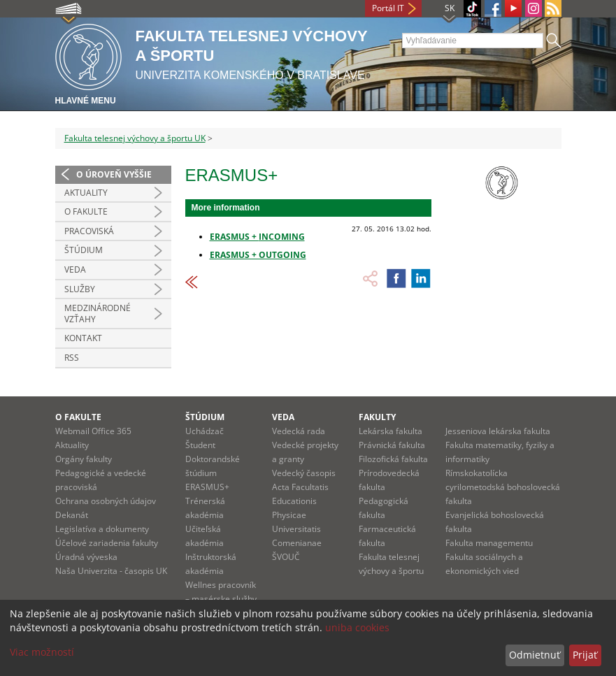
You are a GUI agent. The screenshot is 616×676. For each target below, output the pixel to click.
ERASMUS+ (207, 487)
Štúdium (84, 250)
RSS (72, 358)
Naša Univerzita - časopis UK (111, 571)
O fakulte (78, 417)
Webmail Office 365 (93, 431)
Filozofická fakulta (393, 459)
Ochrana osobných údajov (106, 501)
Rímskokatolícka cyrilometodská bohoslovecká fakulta (503, 487)
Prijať (585, 655)
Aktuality (86, 193)
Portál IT (388, 8)
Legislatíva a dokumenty (102, 529)
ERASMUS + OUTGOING (258, 255)
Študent (200, 445)
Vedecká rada (299, 431)
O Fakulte (86, 211)
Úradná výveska (86, 557)
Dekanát (72, 515)
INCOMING (282, 237)
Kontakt (83, 338)
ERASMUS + (234, 237)
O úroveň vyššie (114, 174)
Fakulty (377, 417)
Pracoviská (89, 231)
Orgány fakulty (84, 459)
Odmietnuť (535, 655)
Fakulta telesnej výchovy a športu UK (135, 138)
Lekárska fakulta (391, 431)
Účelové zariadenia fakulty (107, 543)
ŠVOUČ (286, 557)
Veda (75, 269)
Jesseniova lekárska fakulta (498, 431)
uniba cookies (357, 627)
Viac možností (42, 652)
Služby (80, 289)
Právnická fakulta (392, 445)
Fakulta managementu (489, 543)
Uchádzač (205, 431)
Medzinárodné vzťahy (98, 314)
